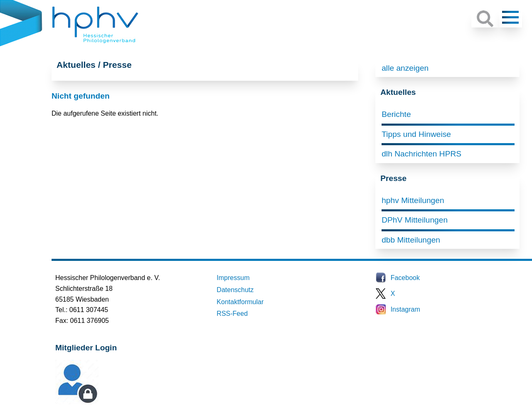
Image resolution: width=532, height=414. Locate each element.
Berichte (396, 114)
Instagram (405, 309)
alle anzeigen (405, 68)
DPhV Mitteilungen (415, 220)
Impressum (233, 278)
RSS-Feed (232, 314)
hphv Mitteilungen (413, 200)
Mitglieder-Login (101, 402)
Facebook (405, 278)
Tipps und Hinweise (416, 134)
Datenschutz (235, 290)
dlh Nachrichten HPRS (421, 154)
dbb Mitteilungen (411, 240)
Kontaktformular (240, 302)
